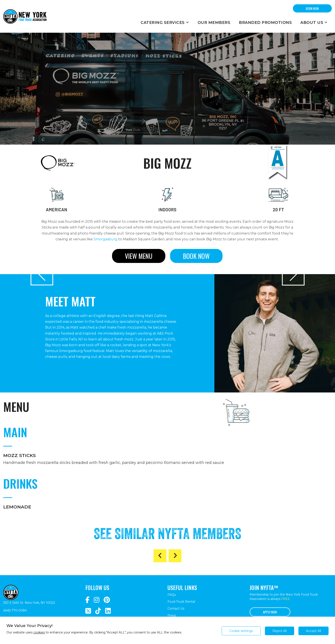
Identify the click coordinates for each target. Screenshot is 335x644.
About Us (314, 23)
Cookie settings (241, 631)
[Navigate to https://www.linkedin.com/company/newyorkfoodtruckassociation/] (108, 611)
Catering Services (165, 23)
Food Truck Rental (181, 602)
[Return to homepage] (25, 16)
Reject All (280, 631)
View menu (139, 256)
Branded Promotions (265, 23)
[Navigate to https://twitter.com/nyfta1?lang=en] (88, 611)
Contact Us (176, 608)
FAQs (172, 595)
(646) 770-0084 (15, 610)
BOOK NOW (312, 8)
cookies (39, 632)
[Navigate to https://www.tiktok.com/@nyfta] (98, 611)
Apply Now (270, 612)
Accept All (313, 631)
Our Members (214, 23)
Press (172, 615)
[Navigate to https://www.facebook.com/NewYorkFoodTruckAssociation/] (87, 600)
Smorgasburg (105, 239)
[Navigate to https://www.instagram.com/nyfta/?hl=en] (97, 600)
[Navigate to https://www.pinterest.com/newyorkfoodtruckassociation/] (107, 600)
